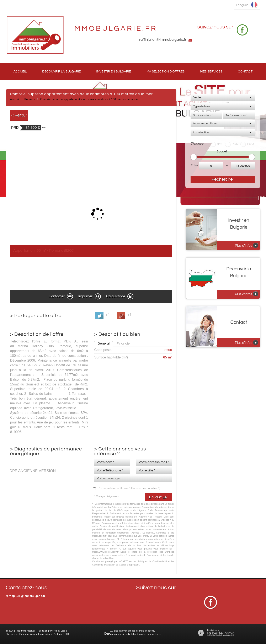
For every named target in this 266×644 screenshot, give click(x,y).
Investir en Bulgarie (114, 71)
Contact (245, 71)
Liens (41, 634)
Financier (124, 343)
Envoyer (159, 497)
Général (103, 343)
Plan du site (12, 634)
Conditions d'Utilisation (104, 565)
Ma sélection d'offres (166, 71)
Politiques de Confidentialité (152, 561)
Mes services (211, 71)
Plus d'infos (247, 245)
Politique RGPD (61, 634)
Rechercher (223, 179)
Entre (194, 165)
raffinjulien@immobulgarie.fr (163, 40)
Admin (49, 634)
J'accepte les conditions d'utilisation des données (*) (129, 488)
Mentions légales (28, 634)
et (227, 165)
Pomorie (30, 99)
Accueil (20, 71)
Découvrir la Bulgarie (61, 71)
